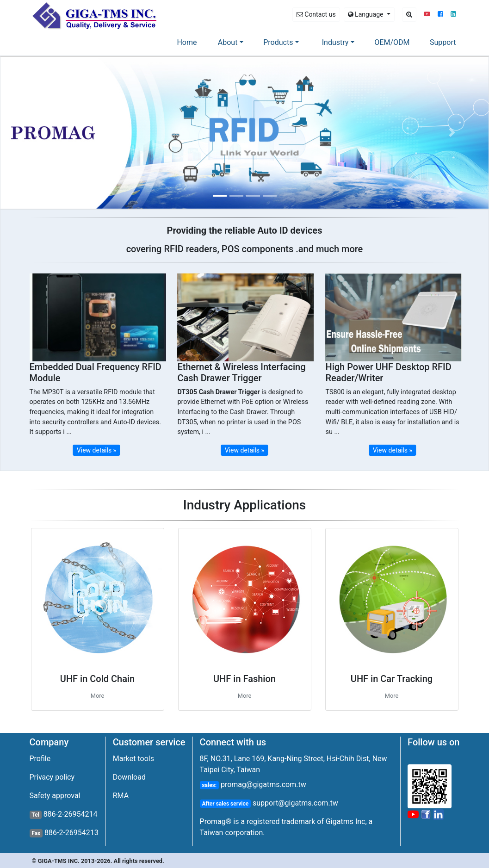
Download (129, 777)
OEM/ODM (392, 42)
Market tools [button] (133, 759)
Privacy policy (52, 777)
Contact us (316, 14)
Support (443, 42)
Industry (335, 42)
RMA (121, 796)
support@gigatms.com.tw (294, 803)
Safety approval (55, 796)
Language (366, 14)
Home (189, 42)
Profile (40, 759)
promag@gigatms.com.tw (263, 784)
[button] (427, 14)
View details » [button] (96, 450)
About (228, 42)
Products (278, 42)
